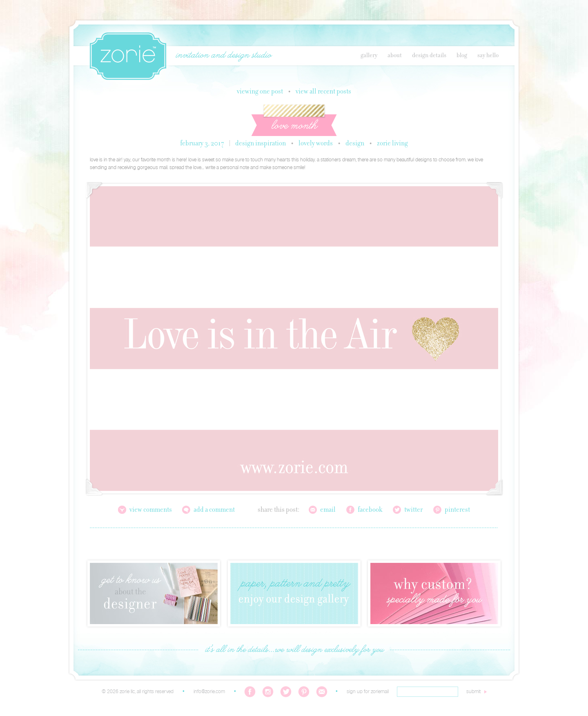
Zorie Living (392, 144)
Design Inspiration (261, 144)
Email (328, 510)
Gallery (369, 56)
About (395, 56)
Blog (462, 56)
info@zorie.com (209, 692)
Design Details (429, 56)
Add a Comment (214, 510)
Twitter (413, 510)
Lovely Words (316, 144)
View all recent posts (323, 92)
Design (355, 144)
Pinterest (457, 510)
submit (473, 692)
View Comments (151, 510)
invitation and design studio (223, 56)
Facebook (370, 510)
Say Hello (488, 56)
